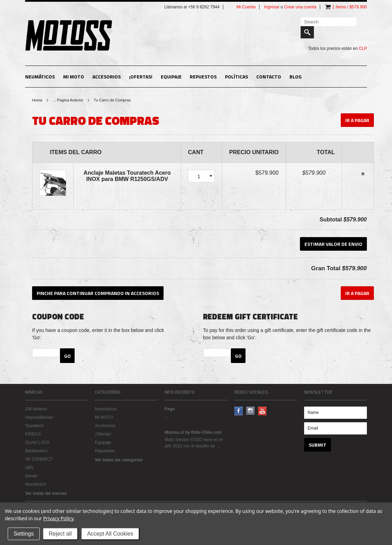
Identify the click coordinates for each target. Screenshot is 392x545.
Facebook (239, 411)
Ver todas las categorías (119, 460)
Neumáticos (40, 77)
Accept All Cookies (110, 534)
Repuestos (203, 77)
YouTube (262, 411)
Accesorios (107, 77)
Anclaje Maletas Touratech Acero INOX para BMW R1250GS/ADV (127, 176)
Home (37, 100)
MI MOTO (74, 77)
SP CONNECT (39, 459)
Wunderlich (36, 484)
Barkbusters (36, 451)
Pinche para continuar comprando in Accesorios (98, 293)
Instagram (251, 411)
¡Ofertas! (141, 77)
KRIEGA (33, 434)
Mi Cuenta (246, 7)
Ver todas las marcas (46, 493)
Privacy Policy (58, 518)
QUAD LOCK (37, 442)
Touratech (34, 426)
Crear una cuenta (300, 7)
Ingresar (272, 7)
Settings (24, 534)
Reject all (60, 534)
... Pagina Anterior (68, 100)
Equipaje (171, 77)
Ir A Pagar (357, 120)
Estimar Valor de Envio (333, 244)
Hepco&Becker (39, 417)
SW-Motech (36, 409)
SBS (29, 468)
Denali (31, 476)
